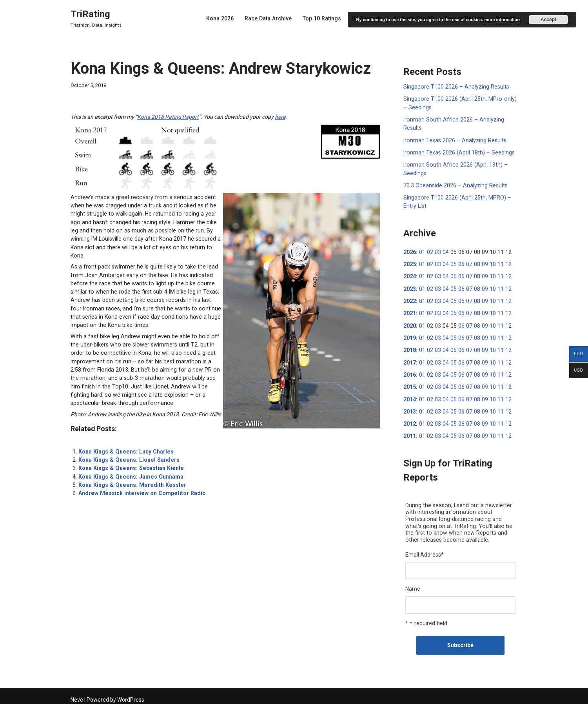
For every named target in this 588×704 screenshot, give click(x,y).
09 (481, 263)
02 (429, 250)
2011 (410, 433)
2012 (410, 421)
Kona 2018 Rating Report (168, 117)
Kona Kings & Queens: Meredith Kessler (130, 473)
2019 (410, 336)
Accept (548, 20)
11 (496, 263)
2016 (410, 372)
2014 (410, 396)
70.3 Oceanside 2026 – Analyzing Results (454, 184)
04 (444, 250)
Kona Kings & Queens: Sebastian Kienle (129, 456)
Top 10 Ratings (324, 18)
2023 (410, 287)
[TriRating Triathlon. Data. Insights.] (97, 18)
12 (504, 263)
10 (489, 263)
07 (466, 263)
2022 (410, 299)
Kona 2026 (224, 18)
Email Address (425, 551)
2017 (410, 360)
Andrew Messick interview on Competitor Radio (140, 481)
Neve (77, 695)
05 (452, 263)
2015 (410, 384)
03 (437, 250)
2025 (410, 263)
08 (474, 263)
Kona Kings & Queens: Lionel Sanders (127, 448)
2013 (410, 408)
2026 (410, 250)
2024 (410, 275)
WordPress (131, 695)
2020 (410, 323)
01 (422, 250)
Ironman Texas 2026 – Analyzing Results (454, 140)
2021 (410, 311)
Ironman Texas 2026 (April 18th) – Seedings (458, 152)
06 (459, 263)
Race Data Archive (271, 18)
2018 (410, 348)
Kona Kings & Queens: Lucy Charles (124, 440)
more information (502, 20)
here (280, 117)
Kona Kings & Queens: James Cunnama (129, 464)
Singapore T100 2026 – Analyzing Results (455, 87)
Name (413, 585)
